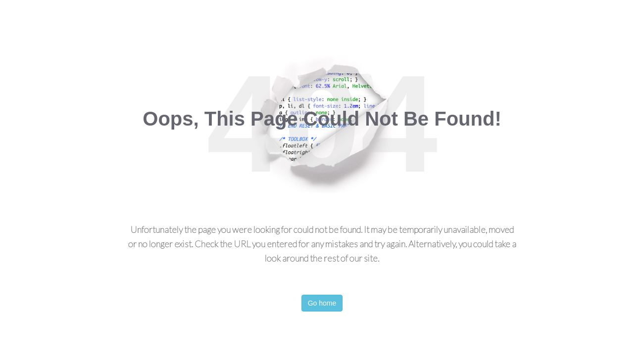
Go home (322, 303)
